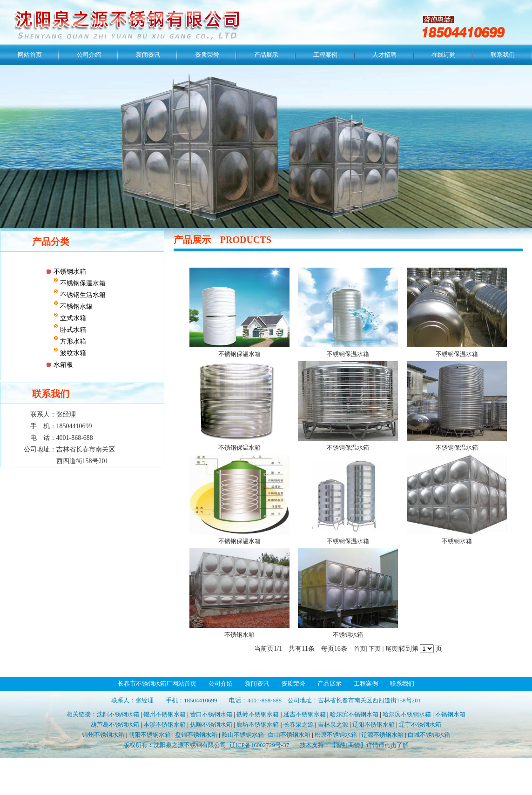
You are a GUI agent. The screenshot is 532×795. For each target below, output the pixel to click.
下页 (375, 649)
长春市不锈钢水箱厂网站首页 (157, 684)
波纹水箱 (72, 353)
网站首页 (30, 55)
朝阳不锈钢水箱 (150, 735)
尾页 (391, 649)
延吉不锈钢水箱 (305, 714)
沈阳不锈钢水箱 (118, 714)
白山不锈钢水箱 (289, 735)
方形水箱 (72, 341)
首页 (360, 649)
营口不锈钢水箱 (211, 714)
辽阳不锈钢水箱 (374, 724)
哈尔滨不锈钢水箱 (354, 714)
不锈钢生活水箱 (82, 295)
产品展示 (266, 55)
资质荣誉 (207, 55)
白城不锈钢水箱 (429, 735)
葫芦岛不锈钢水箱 (115, 724)
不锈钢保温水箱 (82, 283)
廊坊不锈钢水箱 (258, 724)
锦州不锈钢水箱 (165, 714)
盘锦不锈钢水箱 (196, 735)
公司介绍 (89, 55)
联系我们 (503, 55)
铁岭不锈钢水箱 (258, 714)
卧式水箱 (72, 330)
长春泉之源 (299, 724)
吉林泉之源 (333, 724)
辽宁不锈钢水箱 (420, 724)
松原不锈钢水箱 (336, 735)
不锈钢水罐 (75, 307)
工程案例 (325, 55)
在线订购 (444, 55)
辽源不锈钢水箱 (382, 735)
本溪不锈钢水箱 (165, 724)
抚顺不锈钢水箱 (211, 724)
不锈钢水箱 (70, 272)
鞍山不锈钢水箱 (243, 735)
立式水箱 (72, 318)
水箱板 (63, 365)
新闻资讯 (148, 55)
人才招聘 (384, 55)
